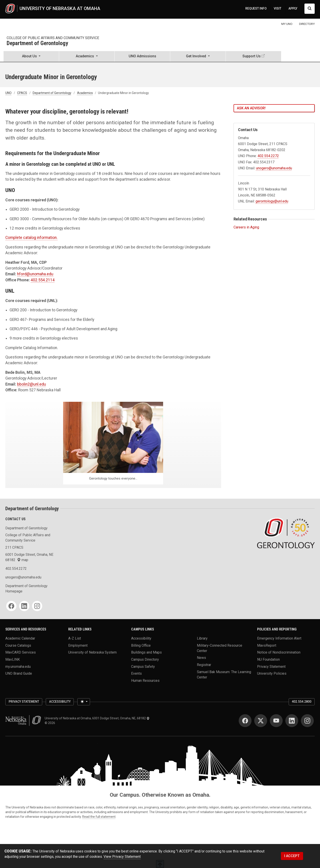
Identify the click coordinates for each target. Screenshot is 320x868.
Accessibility (141, 638)
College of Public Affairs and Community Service (53, 38)
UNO (8, 93)
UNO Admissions (142, 56)
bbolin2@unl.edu (32, 384)
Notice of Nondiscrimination (279, 652)
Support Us (252, 56)
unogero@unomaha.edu (274, 168)
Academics (85, 93)
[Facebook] (11, 606)
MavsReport (267, 645)
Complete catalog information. (31, 238)
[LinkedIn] (24, 606)
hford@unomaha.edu (35, 274)
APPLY (293, 8)
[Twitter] (261, 721)
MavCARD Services (21, 652)
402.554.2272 (268, 156)
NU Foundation (268, 659)
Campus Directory (145, 659)
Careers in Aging (246, 227)
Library (202, 638)
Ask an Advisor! (251, 108)
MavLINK (13, 659)
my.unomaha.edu (18, 666)
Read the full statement (99, 817)
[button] (31, 57)
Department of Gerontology (37, 43)
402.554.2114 (43, 280)
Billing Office (141, 645)
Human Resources (145, 681)
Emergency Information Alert (279, 638)
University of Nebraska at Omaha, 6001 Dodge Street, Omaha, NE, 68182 (97, 718)
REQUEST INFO (256, 8)
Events (136, 673)
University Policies (272, 673)
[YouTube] (276, 721)
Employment (78, 645)
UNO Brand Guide (19, 673)
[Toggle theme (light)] (84, 702)
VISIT (278, 8)
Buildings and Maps (146, 652)
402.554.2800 (302, 702)
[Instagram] (37, 606)
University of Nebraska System (92, 652)
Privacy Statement (271, 666)
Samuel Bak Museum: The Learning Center (224, 674)
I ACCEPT (292, 856)
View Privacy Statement (122, 857)
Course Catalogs (18, 645)
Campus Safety (143, 666)
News (201, 658)
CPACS (22, 93)
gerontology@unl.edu (272, 201)
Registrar (204, 665)
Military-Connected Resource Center (220, 648)
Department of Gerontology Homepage (26, 589)
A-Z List (75, 638)
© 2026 (51, 723)
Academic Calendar (20, 638)
